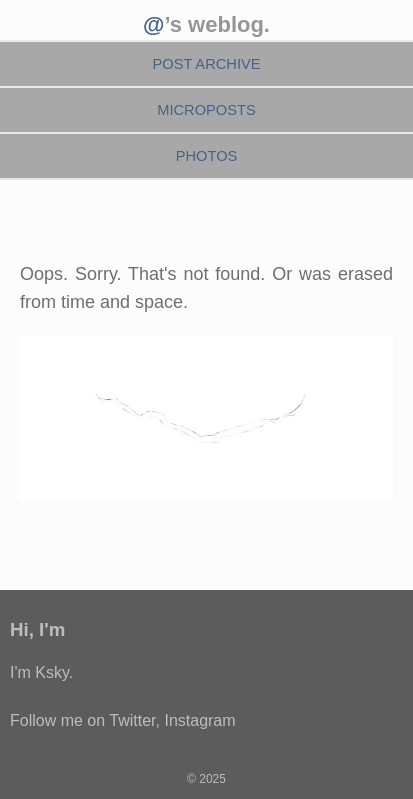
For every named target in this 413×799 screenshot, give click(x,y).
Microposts (206, 110)
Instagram (199, 720)
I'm (52, 629)
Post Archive (206, 64)
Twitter (132, 720)
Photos (207, 156)
